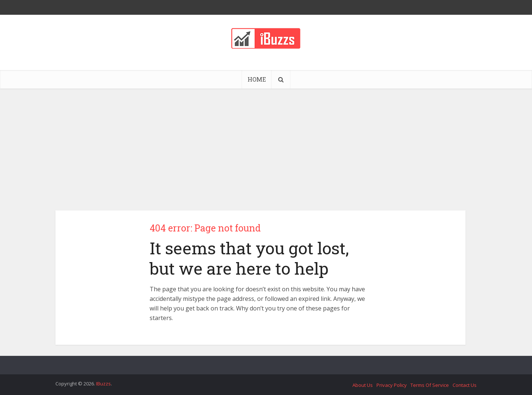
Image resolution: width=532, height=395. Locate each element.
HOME (257, 79)
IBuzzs (103, 384)
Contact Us (465, 385)
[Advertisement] (266, 144)
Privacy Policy (392, 385)
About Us (363, 385)
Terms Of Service (430, 385)
